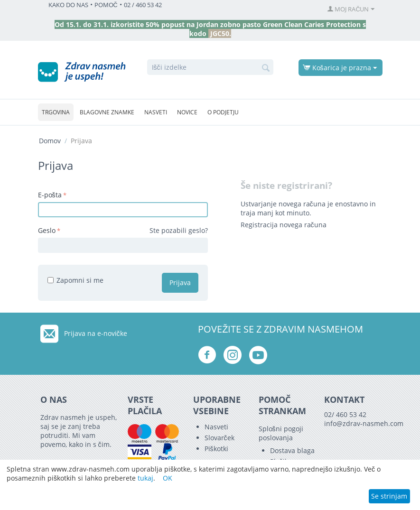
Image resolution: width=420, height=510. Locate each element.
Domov (50, 141)
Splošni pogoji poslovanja (281, 433)
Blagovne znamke (107, 112)
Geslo (47, 230)
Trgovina (56, 112)
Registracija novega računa (284, 225)
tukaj (145, 478)
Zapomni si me (75, 280)
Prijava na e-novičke (96, 333)
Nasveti (156, 112)
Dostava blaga (292, 450)
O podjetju (223, 112)
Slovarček (219, 438)
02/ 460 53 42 (345, 414)
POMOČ (106, 5)
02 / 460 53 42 (143, 5)
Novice (187, 112)
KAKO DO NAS (68, 5)
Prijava (180, 283)
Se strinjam (389, 496)
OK (168, 478)
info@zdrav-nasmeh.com (364, 423)
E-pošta (50, 195)
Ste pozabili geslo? (179, 230)
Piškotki (216, 449)
